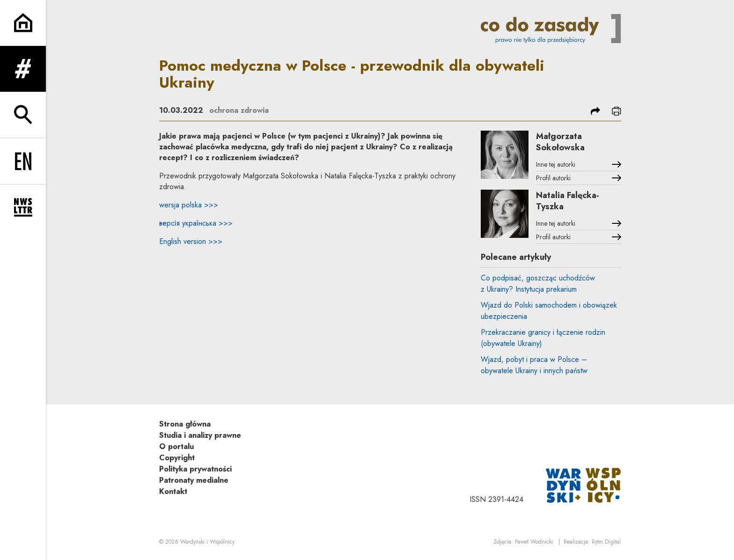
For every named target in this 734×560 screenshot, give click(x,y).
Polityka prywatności (195, 469)
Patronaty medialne (194, 480)
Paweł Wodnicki (534, 542)
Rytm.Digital (606, 542)
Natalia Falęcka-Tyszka (568, 201)
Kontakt (173, 491)
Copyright (177, 458)
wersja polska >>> (189, 205)
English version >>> (191, 241)
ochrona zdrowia (239, 110)
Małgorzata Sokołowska (560, 142)
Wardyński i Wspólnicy (207, 542)
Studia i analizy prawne (200, 435)
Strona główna (185, 424)
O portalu (176, 446)
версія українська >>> (196, 223)
